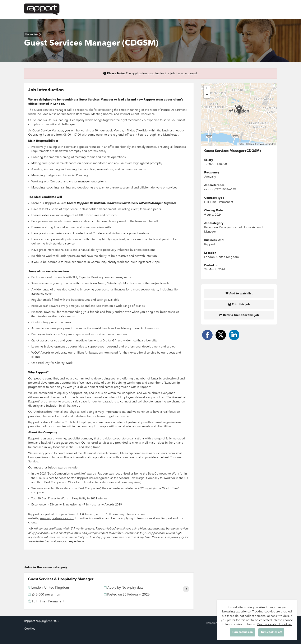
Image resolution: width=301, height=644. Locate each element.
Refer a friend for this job (239, 315)
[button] (239, 110)
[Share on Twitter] (221, 335)
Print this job (239, 304)
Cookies (30, 629)
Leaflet (241, 144)
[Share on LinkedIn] (234, 335)
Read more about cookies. (275, 624)
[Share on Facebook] (207, 335)
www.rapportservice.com (57, 518)
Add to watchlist (239, 293)
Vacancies (33, 34)
